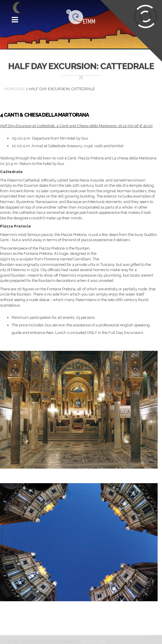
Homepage (15, 89)
